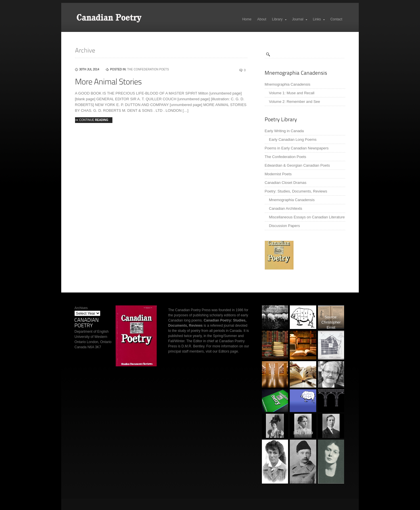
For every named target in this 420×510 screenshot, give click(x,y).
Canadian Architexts (286, 208)
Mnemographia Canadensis (288, 84)
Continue (94, 120)
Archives (81, 308)
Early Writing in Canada (284, 131)
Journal (300, 19)
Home (247, 19)
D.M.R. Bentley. (193, 346)
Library (280, 19)
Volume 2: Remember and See (295, 102)
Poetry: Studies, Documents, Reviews (296, 191)
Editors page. (229, 351)
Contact (336, 19)
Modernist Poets (278, 174)
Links (319, 19)
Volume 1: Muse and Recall (292, 93)
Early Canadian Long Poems (293, 139)
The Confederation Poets (286, 157)
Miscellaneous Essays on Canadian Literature (307, 217)
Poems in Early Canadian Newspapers (297, 148)
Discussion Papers (285, 226)
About (262, 19)
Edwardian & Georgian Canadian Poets (297, 165)
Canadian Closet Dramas (286, 183)
